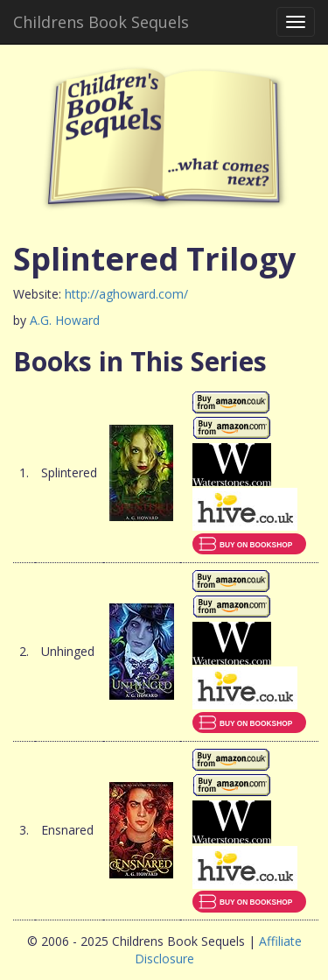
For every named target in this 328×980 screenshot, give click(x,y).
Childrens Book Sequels (101, 22)
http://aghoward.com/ (126, 294)
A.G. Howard (65, 320)
